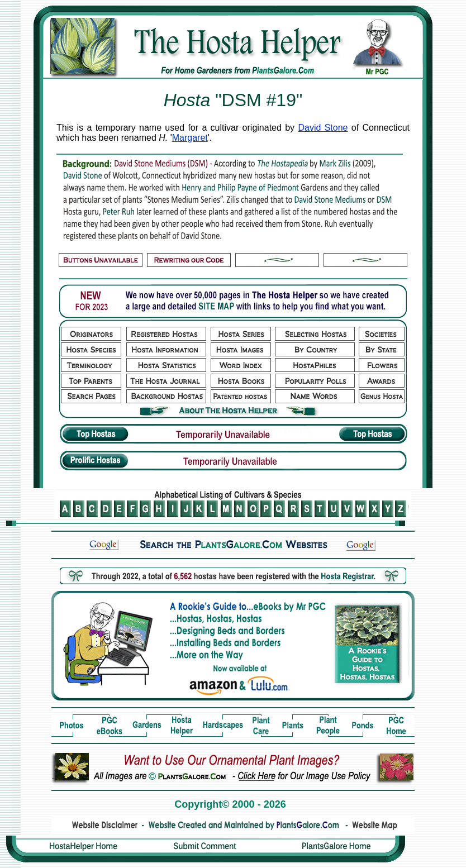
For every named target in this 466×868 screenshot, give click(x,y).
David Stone (323, 128)
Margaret (190, 138)
